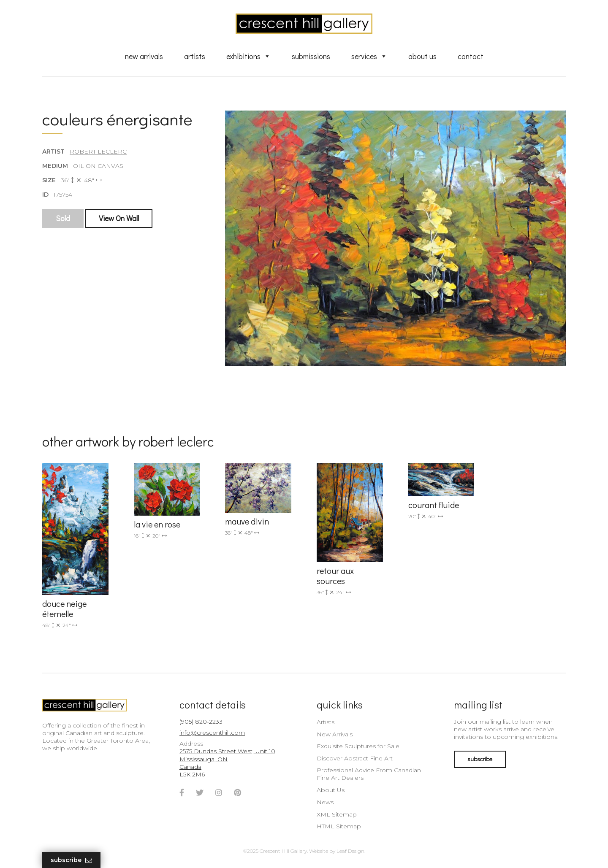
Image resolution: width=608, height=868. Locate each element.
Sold (63, 218)
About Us (422, 56)
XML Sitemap (337, 814)
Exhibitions (248, 56)
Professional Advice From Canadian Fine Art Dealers (369, 774)
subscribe (480, 759)
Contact (471, 56)
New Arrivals (144, 56)
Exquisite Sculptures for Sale (358, 746)
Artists (195, 56)
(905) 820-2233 (201, 722)
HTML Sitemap (339, 826)
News (325, 802)
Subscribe (71, 860)
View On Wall (119, 218)
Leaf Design (350, 851)
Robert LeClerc (98, 151)
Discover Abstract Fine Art (355, 758)
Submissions (311, 56)
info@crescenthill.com (212, 733)
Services (369, 56)
